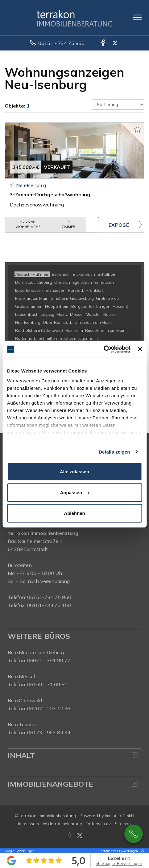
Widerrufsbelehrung (62, 824)
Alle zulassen (74, 472)
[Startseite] (74, 18)
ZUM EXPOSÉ (121, 225)
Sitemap (123, 824)
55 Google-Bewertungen (119, 863)
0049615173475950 (134, 834)
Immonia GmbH (120, 816)
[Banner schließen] (140, 349)
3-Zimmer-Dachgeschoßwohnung (50, 194)
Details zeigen (114, 452)
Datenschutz (98, 824)
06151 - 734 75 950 (61, 43)
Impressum (29, 824)
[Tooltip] (142, 851)
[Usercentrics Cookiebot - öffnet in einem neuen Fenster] (103, 349)
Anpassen (75, 492)
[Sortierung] (118, 104)
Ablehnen (74, 513)
